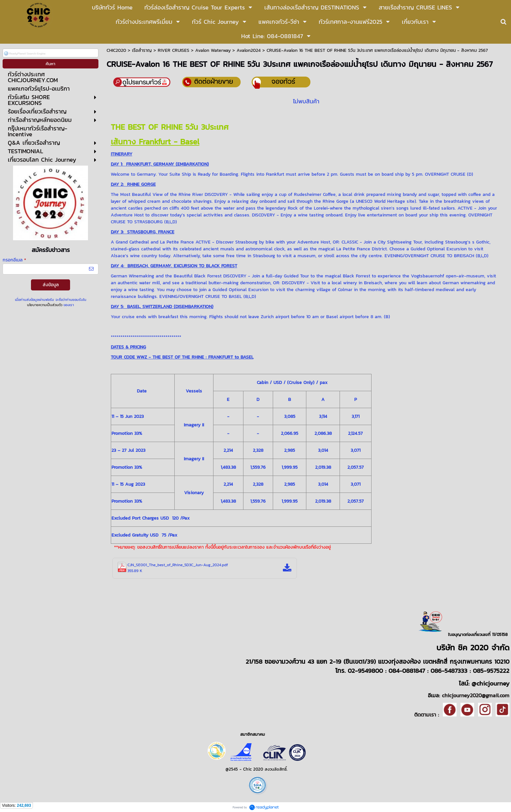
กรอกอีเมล (14, 260)
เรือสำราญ (142, 50)
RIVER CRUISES (174, 50)
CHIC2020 (116, 50)
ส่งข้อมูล (51, 285)
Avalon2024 (249, 50)
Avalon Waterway (213, 50)
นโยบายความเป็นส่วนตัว (45, 305)
